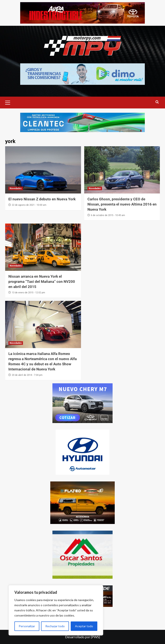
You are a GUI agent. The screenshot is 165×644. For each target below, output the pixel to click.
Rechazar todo (55, 626)
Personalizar (27, 626)
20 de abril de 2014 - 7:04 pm (27, 375)
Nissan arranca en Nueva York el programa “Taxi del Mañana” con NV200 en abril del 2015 (42, 282)
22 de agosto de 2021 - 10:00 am (29, 205)
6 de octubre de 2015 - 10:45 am (108, 215)
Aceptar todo (84, 626)
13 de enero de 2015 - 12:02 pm (28, 293)
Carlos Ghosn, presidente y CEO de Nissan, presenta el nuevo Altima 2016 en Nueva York (122, 204)
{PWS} (95, 637)
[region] (56, 610)
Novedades (16, 188)
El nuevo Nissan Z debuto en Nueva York (42, 199)
